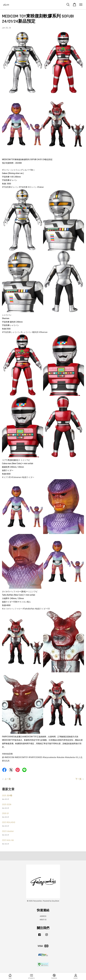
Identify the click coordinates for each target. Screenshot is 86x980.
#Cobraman (16, 477)
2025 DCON (7, 805)
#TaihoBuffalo (28, 609)
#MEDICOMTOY (21, 757)
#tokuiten (61, 757)
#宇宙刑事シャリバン (11, 332)
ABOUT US (43, 920)
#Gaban (40, 187)
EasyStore (55, 901)
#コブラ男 (6, 477)
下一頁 (78, 779)
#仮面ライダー (28, 477)
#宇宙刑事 (23, 187)
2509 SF (5, 813)
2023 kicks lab (8, 840)
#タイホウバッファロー (12, 609)
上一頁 (8, 779)
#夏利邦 (35, 332)
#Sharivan (43, 332)
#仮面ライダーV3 (42, 609)
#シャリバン (26, 332)
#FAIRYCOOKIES (35, 757)
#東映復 (5, 754)
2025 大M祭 (7, 796)
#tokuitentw (70, 757)
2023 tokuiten (8, 831)
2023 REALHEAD (9, 822)
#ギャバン (32, 187)
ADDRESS (43, 916)
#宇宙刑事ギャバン (10, 187)
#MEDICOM (9, 757)
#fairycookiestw (49, 757)
